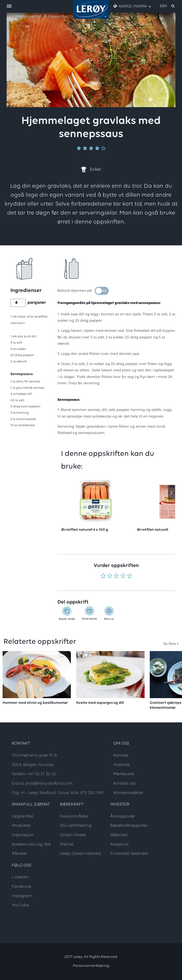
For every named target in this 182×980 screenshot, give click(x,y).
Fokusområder (74, 816)
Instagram (22, 896)
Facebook (22, 887)
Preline (67, 844)
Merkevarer (124, 774)
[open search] (167, 6)
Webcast (119, 835)
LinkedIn (20, 877)
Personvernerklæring (91, 966)
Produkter (21, 826)
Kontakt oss (124, 784)
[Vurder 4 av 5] (123, 576)
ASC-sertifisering (76, 826)
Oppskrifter (58, 17)
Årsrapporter (123, 816)
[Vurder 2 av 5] (110, 576)
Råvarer (19, 854)
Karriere (121, 755)
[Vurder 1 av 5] (103, 576)
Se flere (170, 644)
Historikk (122, 765)
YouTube (20, 905)
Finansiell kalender (129, 854)
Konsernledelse (128, 793)
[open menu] (9, 6)
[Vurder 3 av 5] (116, 576)
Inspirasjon (23, 835)
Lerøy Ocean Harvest (80, 854)
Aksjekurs (119, 844)
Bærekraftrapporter (129, 826)
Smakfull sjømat (27, 16)
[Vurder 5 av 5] (129, 576)
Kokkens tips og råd (31, 844)
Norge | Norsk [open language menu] (132, 6)
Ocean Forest (73, 835)
